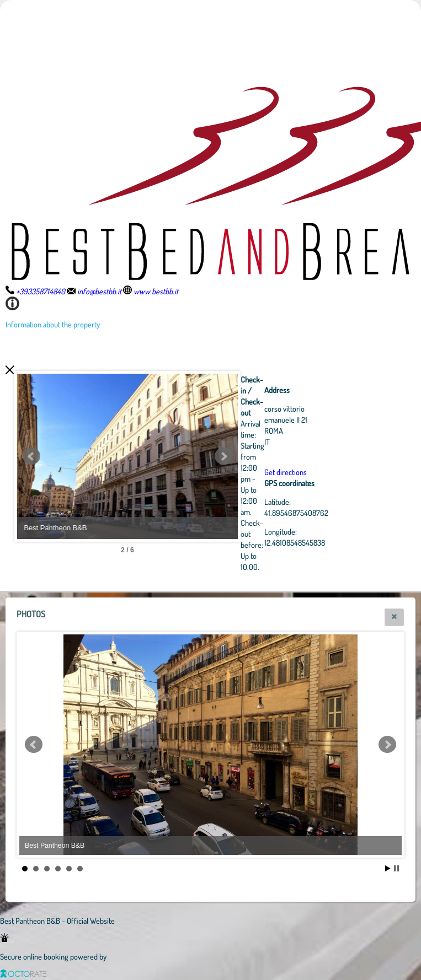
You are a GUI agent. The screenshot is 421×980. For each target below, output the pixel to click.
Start (388, 868)
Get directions (286, 472)
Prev (31, 456)
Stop (396, 868)
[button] (394, 617)
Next (223, 456)
